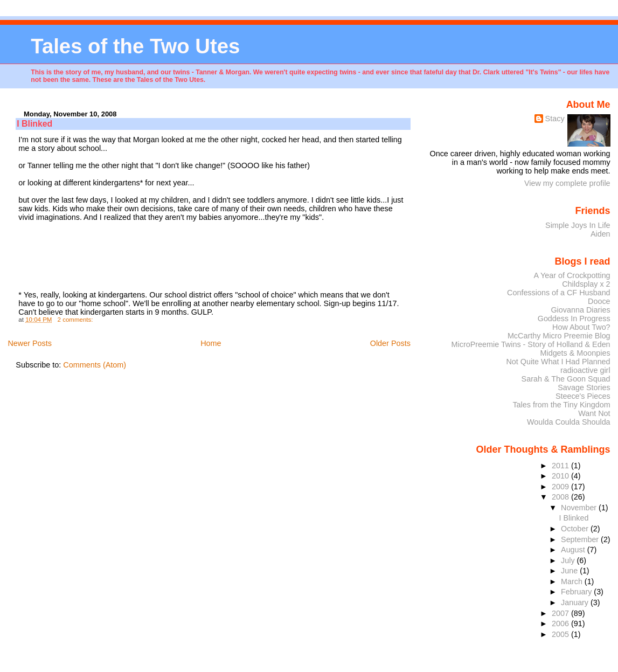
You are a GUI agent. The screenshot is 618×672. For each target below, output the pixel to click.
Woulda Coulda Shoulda (569, 422)
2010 (561, 476)
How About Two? (581, 327)
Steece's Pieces (583, 396)
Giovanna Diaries (580, 310)
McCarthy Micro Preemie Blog (559, 336)
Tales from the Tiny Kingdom (561, 405)
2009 (561, 487)
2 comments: (76, 320)
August (574, 550)
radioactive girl (585, 370)
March (573, 581)
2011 (561, 466)
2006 (561, 623)
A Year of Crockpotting (572, 275)
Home (211, 343)
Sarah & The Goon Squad (566, 379)
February (577, 592)
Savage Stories (584, 387)
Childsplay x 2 (586, 284)
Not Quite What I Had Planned (558, 362)
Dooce (599, 301)
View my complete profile (567, 183)
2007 (561, 613)
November (580, 508)
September (581, 539)
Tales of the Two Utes (135, 46)
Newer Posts (30, 343)
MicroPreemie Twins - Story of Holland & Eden (531, 344)
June (570, 571)
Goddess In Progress (574, 318)
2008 (561, 497)
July (569, 560)
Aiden (600, 234)
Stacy (555, 119)
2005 (561, 634)
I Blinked (34, 124)
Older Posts (390, 343)
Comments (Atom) (95, 365)
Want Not (594, 413)
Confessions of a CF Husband (559, 293)
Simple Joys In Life (578, 225)
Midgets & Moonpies (575, 353)
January (576, 602)
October (576, 529)
